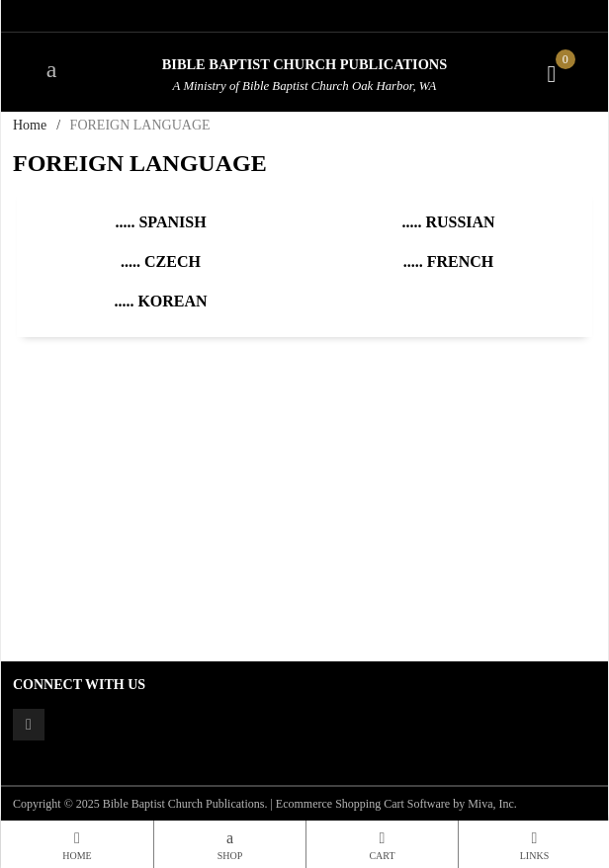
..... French (449, 261)
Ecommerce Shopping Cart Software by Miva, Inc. (396, 804)
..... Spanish (160, 222)
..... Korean (160, 301)
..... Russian (448, 222)
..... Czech (161, 261)
